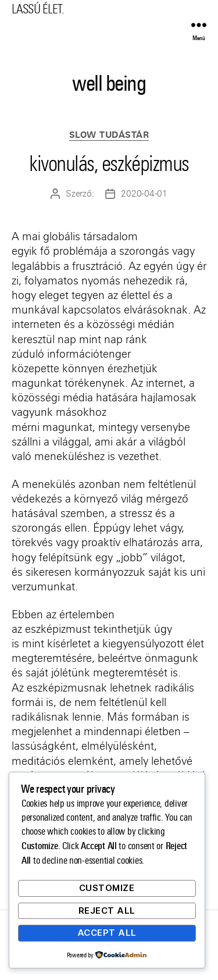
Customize (107, 888)
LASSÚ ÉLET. (38, 9)
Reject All (107, 910)
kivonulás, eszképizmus (109, 164)
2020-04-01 (144, 194)
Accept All (107, 933)
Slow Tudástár (109, 135)
